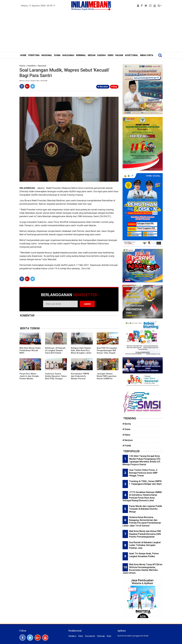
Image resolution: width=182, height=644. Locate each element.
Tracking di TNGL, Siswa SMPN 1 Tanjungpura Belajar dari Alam (145, 483)
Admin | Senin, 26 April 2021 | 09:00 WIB (33, 81)
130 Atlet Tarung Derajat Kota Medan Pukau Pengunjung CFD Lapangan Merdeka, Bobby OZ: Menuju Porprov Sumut (142, 460)
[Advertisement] (91, 32)
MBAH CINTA (147, 55)
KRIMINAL (81, 55)
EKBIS (111, 55)
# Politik (127, 446)
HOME (23, 55)
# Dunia (126, 429)
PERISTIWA (34, 55)
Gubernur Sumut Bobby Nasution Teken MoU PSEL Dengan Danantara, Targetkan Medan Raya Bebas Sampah (56, 380)
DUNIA (57, 55)
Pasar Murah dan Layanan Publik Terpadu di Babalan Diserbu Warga (146, 509)
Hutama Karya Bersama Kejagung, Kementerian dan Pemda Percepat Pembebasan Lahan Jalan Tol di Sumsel (142, 521)
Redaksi (72, 636)
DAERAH (102, 55)
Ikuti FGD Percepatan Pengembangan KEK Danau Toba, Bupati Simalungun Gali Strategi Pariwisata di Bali (107, 354)
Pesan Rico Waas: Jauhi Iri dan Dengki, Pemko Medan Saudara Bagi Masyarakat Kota (29, 379)
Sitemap (101, 636)
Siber (81, 636)
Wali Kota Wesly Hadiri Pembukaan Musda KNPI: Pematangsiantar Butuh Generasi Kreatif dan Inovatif (30, 354)
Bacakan (103, 87)
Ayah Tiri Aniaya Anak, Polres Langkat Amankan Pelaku (144, 555)
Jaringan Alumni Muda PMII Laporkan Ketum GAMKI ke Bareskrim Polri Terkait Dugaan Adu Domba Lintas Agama (107, 380)
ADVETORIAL (132, 55)
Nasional (42, 66)
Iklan (109, 636)
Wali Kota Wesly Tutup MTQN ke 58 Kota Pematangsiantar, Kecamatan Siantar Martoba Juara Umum (142, 569)
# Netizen (128, 440)
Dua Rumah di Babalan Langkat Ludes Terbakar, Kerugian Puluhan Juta (145, 545)
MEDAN (92, 55)
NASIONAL (47, 55)
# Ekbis (126, 435)
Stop (114, 87)
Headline (31, 66)
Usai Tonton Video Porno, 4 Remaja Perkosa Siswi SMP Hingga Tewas (143, 473)
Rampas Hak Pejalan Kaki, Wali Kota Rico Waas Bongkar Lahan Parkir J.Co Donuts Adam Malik (81, 353)
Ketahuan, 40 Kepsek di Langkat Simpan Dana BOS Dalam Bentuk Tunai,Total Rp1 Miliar (55, 353)
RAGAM (119, 55)
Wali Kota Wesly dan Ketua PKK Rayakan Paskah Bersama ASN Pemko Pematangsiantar (145, 534)
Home (22, 66)
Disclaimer (90, 636)
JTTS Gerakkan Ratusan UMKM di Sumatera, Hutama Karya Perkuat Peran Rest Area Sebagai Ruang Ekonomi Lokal (142, 496)
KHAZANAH (68, 55)
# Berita (127, 424)
